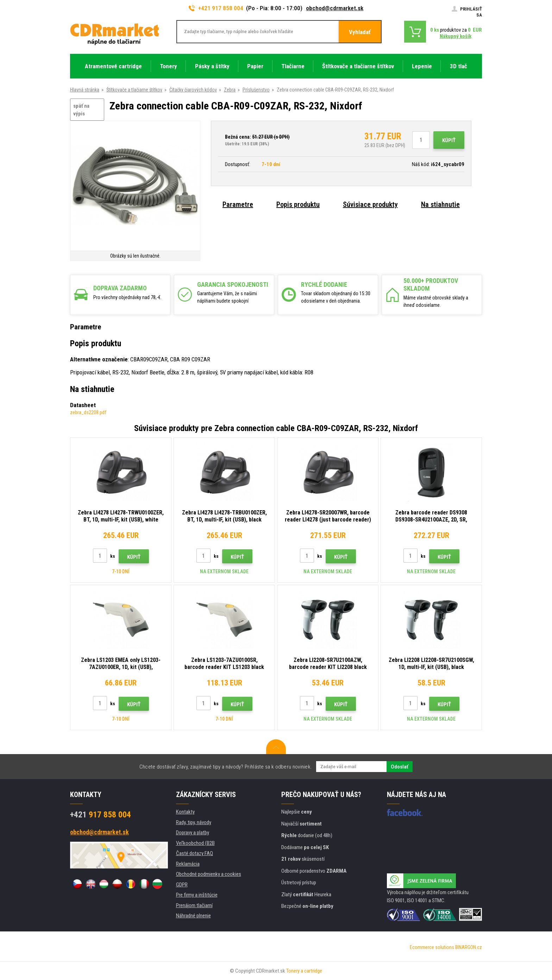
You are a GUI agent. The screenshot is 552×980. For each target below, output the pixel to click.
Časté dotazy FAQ (195, 853)
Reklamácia (188, 864)
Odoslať (400, 767)
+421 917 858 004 (216, 8)
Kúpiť (449, 140)
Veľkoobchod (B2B (195, 843)
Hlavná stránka (85, 90)
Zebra (230, 90)
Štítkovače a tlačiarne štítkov (134, 90)
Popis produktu (298, 204)
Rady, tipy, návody (194, 822)
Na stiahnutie (440, 204)
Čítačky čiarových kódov (193, 90)
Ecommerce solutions (432, 947)
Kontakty (185, 812)
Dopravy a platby (193, 833)
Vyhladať (360, 32)
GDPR (182, 885)
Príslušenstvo (256, 90)
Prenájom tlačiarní (194, 905)
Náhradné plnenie (193, 916)
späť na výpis (81, 110)
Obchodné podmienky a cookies (209, 874)
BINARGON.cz (469, 947)
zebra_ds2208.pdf (88, 412)
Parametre (238, 204)
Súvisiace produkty (370, 204)
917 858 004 (101, 815)
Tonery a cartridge (304, 971)
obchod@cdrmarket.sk (335, 8)
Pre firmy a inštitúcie (197, 895)
